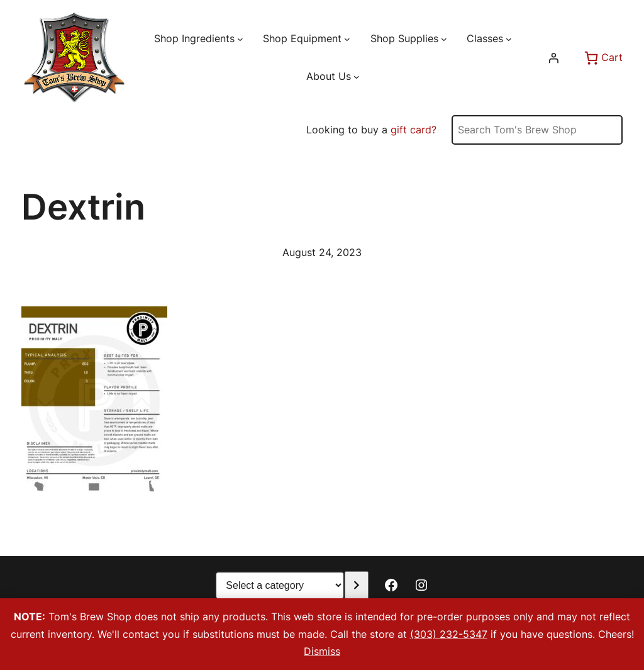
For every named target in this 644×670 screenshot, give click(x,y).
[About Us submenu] (357, 76)
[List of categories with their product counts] (280, 585)
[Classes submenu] (509, 39)
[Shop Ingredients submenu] (240, 39)
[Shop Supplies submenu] (444, 39)
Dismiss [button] (322, 651)
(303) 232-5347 (449, 634)
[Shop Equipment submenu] (347, 39)
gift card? (414, 130)
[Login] (553, 58)
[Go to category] (356, 585)
